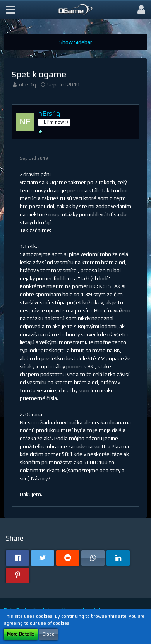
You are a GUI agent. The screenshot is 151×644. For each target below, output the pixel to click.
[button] (10, 10)
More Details (21, 634)
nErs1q (27, 85)
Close (49, 634)
